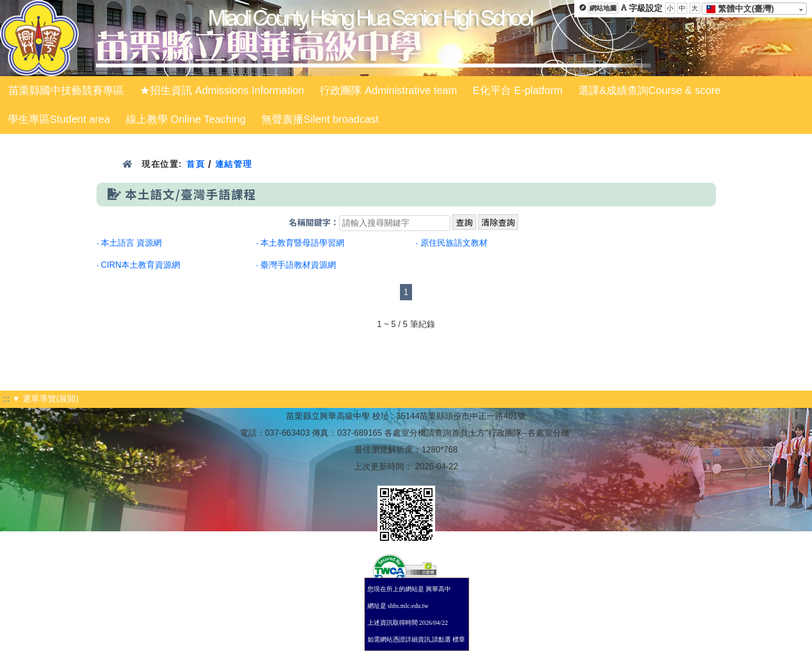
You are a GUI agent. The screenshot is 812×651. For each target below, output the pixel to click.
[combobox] (754, 9)
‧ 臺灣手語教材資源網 (296, 265)
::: (6, 399)
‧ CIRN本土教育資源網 (139, 265)
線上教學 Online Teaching (186, 119)
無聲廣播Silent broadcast (320, 119)
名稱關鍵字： (314, 223)
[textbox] (744, 9)
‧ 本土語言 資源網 (129, 243)
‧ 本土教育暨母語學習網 (300, 243)
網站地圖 (603, 8)
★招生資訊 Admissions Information (222, 90)
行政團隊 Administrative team (388, 90)
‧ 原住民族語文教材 (451, 243)
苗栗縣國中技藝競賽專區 (66, 90)
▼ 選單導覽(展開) (45, 399)
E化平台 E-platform (518, 90)
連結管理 (234, 164)
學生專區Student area (59, 119)
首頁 (196, 164)
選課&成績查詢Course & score (650, 90)
